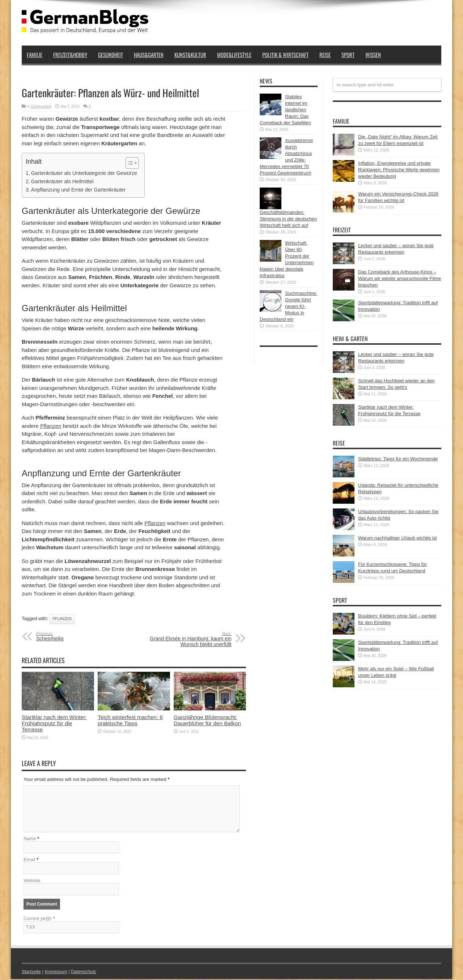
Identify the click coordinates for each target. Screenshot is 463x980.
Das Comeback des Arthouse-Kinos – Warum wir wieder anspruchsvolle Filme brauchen (400, 278)
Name (30, 840)
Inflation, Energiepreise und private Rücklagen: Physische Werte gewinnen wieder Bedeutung (399, 170)
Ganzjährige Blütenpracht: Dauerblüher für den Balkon (207, 720)
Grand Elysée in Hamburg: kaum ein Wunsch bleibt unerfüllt (187, 639)
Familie (35, 55)
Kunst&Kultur (190, 55)
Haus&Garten (149, 55)
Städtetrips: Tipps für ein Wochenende (398, 459)
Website (32, 882)
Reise (325, 55)
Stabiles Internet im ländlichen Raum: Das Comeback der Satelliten (285, 110)
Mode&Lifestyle (234, 55)
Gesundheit (111, 55)
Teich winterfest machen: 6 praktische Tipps (130, 720)
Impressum (57, 973)
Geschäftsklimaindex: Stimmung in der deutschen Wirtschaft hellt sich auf (288, 219)
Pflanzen (51, 426)
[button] (129, 163)
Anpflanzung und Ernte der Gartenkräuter (78, 190)
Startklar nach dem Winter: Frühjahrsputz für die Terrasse (54, 723)
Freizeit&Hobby (70, 55)
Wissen (373, 55)
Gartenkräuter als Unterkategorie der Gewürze (84, 173)
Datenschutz (85, 973)
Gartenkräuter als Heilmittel (62, 181)
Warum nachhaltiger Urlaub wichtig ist (398, 538)
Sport (348, 55)
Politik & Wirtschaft (285, 55)
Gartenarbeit (41, 106)
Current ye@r (39, 919)
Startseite (32, 973)
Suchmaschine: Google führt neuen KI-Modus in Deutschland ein (288, 306)
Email (29, 861)
